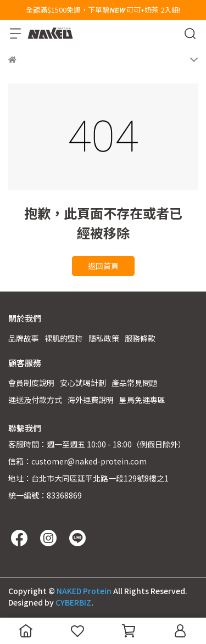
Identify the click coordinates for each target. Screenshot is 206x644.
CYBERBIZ (73, 602)
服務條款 (140, 338)
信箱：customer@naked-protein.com (77, 461)
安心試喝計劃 (83, 383)
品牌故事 (24, 338)
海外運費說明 (91, 400)
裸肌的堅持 (64, 338)
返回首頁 (103, 266)
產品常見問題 (135, 383)
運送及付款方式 (35, 400)
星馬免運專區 (142, 400)
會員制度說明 (31, 383)
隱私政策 (104, 338)
